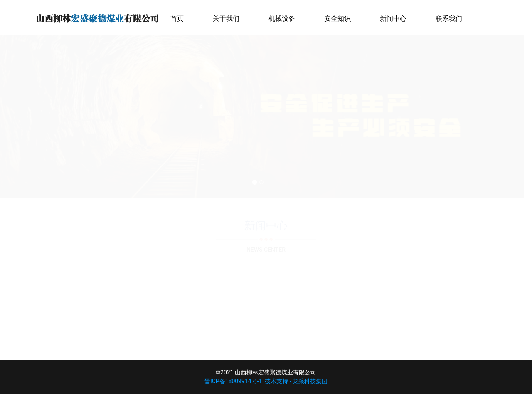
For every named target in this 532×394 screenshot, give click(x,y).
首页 (177, 19)
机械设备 (282, 19)
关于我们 (226, 19)
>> (278, 336)
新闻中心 (393, 19)
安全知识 (337, 19)
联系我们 (449, 19)
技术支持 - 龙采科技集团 (296, 381)
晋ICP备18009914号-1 (233, 381)
